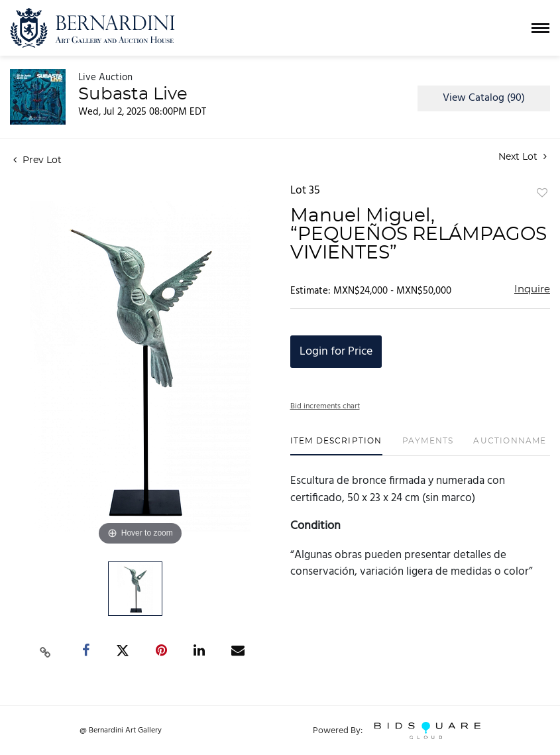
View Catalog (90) (484, 98)
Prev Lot (37, 160)
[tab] (336, 446)
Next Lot (523, 157)
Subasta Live (133, 94)
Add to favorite (542, 194)
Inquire (532, 289)
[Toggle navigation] (540, 28)
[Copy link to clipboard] (46, 651)
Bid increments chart (325, 406)
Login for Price (336, 352)
